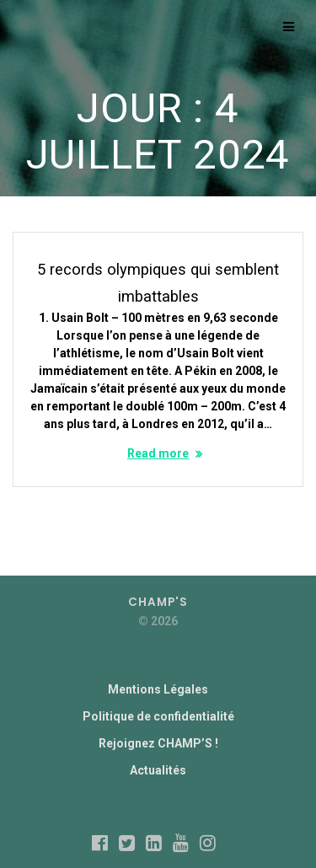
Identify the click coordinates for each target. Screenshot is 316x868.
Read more (158, 453)
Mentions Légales (158, 689)
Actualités (158, 770)
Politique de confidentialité (158, 716)
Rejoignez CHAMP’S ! (158, 743)
